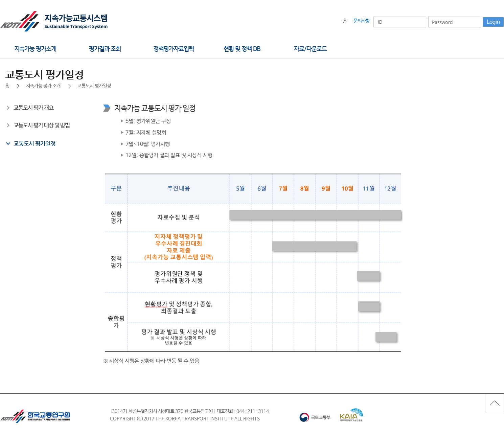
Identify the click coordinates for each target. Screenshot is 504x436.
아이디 (373, 16)
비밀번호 (428, 16)
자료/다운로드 (310, 49)
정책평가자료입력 (174, 49)
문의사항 (362, 21)
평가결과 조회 (105, 49)
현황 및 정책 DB (242, 49)
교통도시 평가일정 (35, 143)
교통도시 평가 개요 (33, 108)
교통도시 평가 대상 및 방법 (42, 126)
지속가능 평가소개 (35, 49)
